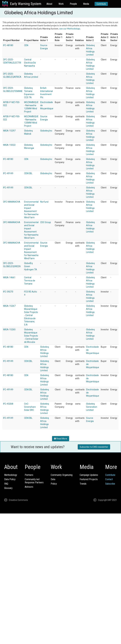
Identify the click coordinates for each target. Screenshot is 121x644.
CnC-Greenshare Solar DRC (30, 407)
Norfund (44, 202)
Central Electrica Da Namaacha (30, 63)
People (73, 4)
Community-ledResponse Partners (34, 481)
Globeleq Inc (46, 131)
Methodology (11, 475)
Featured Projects (89, 479)
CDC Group (46, 222)
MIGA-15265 (9, 330)
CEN (26, 45)
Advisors (29, 487)
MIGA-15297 (9, 131)
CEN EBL (28, 173)
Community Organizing (62, 475)
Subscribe (110, 484)
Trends (83, 484)
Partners (29, 475)
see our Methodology (70, 29)
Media (86, 4)
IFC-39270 (8, 292)
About (49, 4)
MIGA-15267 (9, 306)
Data (53, 479)
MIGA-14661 (9, 277)
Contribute (101, 4)
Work (61, 4)
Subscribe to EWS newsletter (94, 447)
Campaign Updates (89, 475)
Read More (61, 439)
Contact (109, 479)
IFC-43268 (8, 404)
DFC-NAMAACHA (12, 202)
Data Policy (10, 479)
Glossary (8, 488)
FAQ (6, 484)
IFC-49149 (8, 173)
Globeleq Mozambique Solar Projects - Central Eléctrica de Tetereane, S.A (31, 315)
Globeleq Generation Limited (92, 407)
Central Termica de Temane (30, 281)
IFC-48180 (8, 45)
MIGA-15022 (9, 145)
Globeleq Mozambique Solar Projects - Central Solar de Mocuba (31, 336)
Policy (54, 484)
